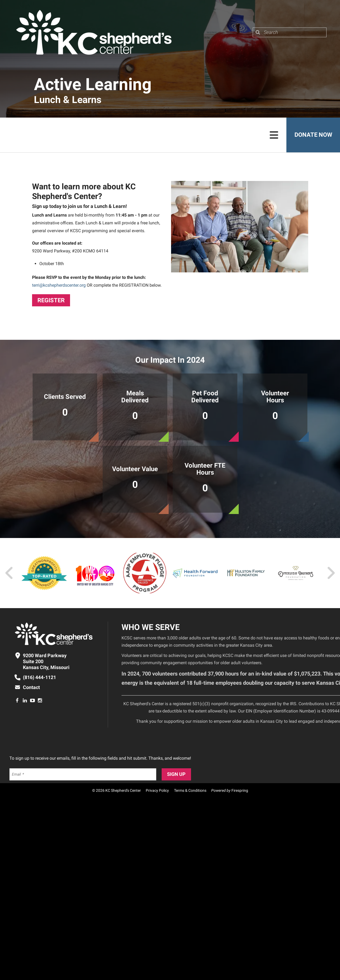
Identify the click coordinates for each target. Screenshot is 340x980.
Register (51, 300)
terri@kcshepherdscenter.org (59, 285)
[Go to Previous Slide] (9, 573)
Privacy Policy (157, 790)
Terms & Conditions (190, 790)
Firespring (240, 790)
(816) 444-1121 (39, 677)
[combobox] (290, 32)
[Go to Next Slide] (331, 573)
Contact (31, 687)
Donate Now (313, 135)
